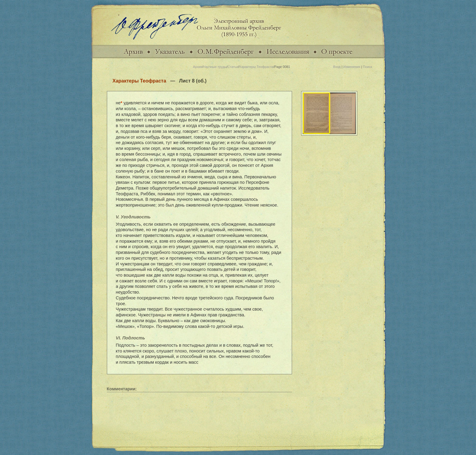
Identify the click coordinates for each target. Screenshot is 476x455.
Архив (198, 67)
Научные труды (215, 67)
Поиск (368, 67)
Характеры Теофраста (256, 67)
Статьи (233, 67)
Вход (337, 67)
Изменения (352, 67)
